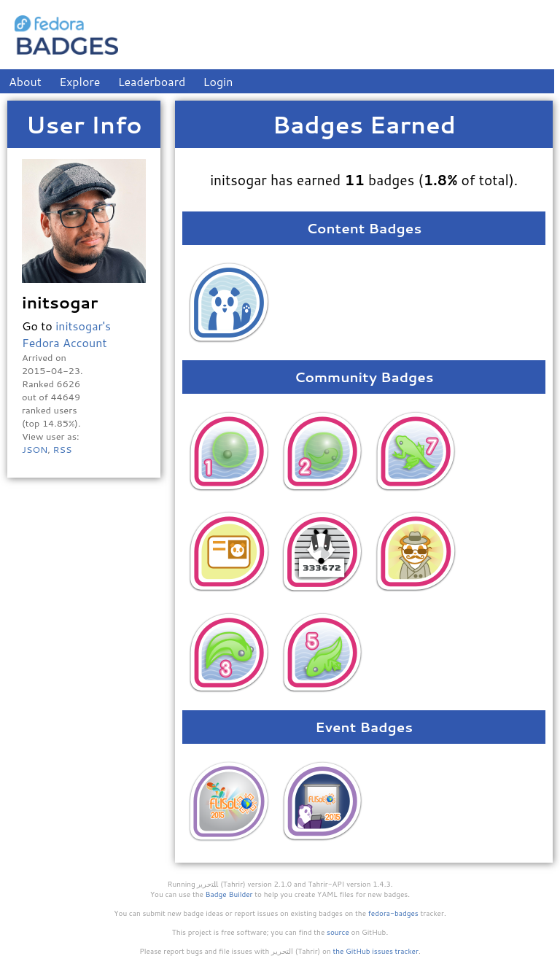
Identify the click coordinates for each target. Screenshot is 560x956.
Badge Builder (229, 894)
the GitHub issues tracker (376, 951)
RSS (62, 449)
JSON (35, 449)
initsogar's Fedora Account (66, 334)
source (338, 932)
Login (218, 81)
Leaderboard (152, 81)
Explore (79, 81)
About (25, 81)
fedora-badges (393, 913)
